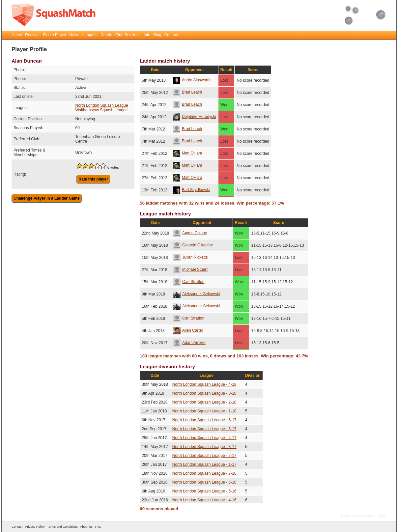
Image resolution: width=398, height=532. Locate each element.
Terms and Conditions (62, 527)
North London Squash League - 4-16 (204, 500)
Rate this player (93, 179)
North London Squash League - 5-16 (204, 491)
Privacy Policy (35, 527)
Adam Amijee (189, 343)
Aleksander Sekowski (197, 294)
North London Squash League (101, 105)
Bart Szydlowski (191, 190)
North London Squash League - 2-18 (204, 402)
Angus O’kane (190, 233)
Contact (171, 35)
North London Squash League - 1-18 (204, 411)
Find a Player (55, 35)
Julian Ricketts (190, 257)
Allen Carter (188, 330)
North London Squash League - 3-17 (204, 447)
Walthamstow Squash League (101, 110)
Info (147, 35)
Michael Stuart (190, 269)
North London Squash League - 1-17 (204, 464)
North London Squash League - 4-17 (204, 438)
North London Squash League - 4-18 (204, 384)
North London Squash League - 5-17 (204, 429)
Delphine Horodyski (195, 117)
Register (32, 35)
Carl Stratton (189, 282)
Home (17, 35)
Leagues (90, 35)
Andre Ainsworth (192, 80)
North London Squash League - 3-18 (204, 393)
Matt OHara (188, 153)
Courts (106, 35)
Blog (157, 35)
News (74, 35)
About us (86, 527)
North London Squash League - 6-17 (204, 420)
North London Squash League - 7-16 (204, 473)
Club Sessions (128, 35)
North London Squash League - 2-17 (204, 456)
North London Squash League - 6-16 (204, 482)
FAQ (98, 527)
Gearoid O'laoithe (193, 245)
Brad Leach (187, 92)
